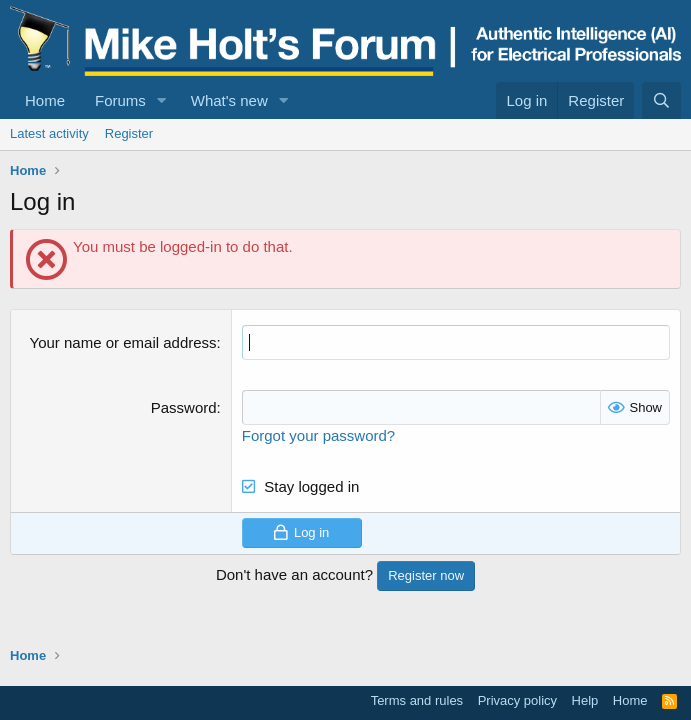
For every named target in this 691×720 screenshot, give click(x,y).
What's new (229, 100)
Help (585, 700)
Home (45, 100)
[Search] (661, 100)
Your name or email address (123, 342)
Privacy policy (517, 700)
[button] (162, 100)
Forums (120, 100)
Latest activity (49, 133)
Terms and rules (417, 700)
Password (184, 407)
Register (129, 133)
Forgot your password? (318, 435)
